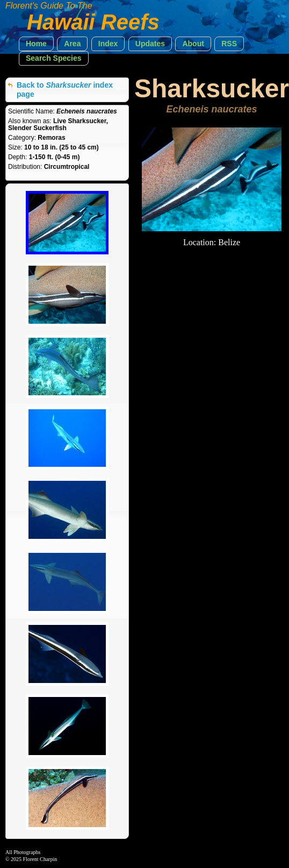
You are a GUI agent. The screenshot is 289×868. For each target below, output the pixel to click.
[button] (36, 44)
